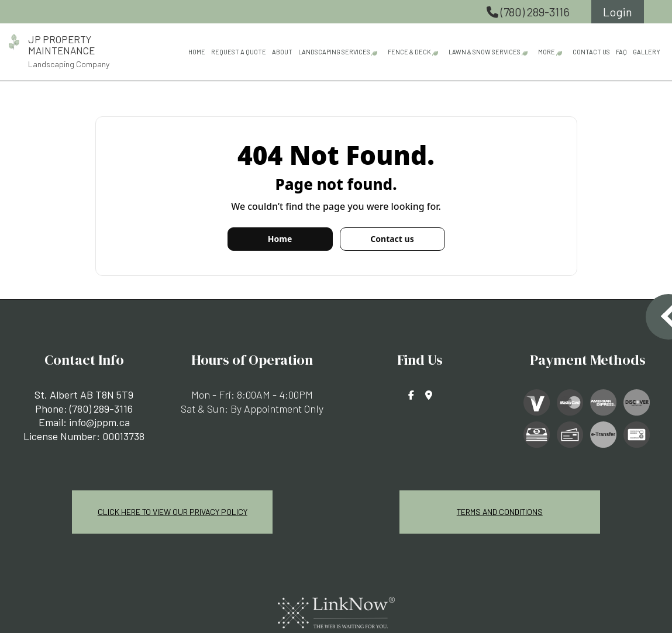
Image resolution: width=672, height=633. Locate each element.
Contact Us (591, 52)
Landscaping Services (334, 52)
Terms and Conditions (499, 511)
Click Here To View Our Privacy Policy (173, 511)
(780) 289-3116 (529, 12)
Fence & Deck (409, 52)
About (282, 52)
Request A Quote (239, 52)
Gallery (647, 52)
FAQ (621, 52)
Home (197, 52)
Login (618, 12)
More (547, 52)
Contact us (392, 239)
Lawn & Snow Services (485, 52)
